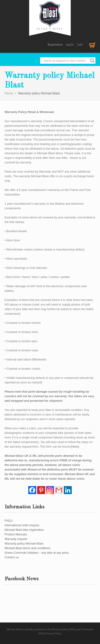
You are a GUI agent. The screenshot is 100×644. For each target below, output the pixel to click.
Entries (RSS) (68, 629)
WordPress (54, 629)
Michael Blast (14, 629)
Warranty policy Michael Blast (24, 544)
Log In (70, 45)
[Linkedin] (68, 490)
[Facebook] (32, 490)
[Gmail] (59, 490)
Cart (80, 45)
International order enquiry (22, 525)
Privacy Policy (54, 633)
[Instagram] (50, 490)
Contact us (12, 557)
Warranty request (16, 539)
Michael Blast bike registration (24, 530)
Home (9, 93)
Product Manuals (16, 534)
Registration (55, 45)
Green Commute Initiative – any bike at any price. (37, 553)
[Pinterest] (41, 490)
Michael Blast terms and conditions (27, 548)
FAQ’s (9, 521)
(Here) (75, 447)
